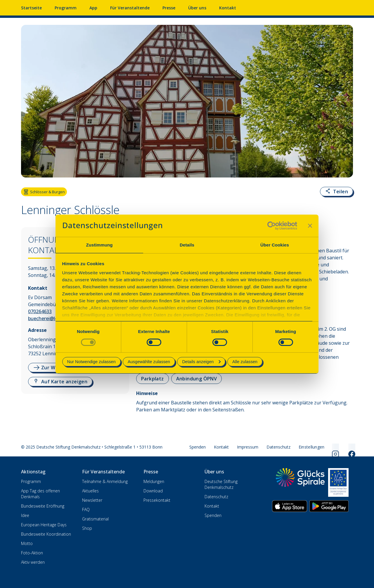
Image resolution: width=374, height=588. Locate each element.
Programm (66, 8)
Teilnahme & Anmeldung (105, 481)
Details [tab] (187, 245)
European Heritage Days (44, 525)
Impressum (248, 447)
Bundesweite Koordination (46, 534)
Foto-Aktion (32, 553)
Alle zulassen (245, 362)
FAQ (86, 509)
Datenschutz (278, 447)
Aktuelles (90, 491)
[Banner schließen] (310, 226)
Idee (25, 515)
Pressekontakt (157, 500)
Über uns (197, 8)
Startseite (31, 8)
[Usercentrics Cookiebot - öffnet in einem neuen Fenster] (272, 226)
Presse (169, 8)
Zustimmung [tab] (99, 245)
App (93, 8)
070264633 (40, 311)
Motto (27, 543)
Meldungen (154, 481)
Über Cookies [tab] (275, 245)
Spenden (198, 447)
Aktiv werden (33, 562)
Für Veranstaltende (130, 8)
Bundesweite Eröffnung (43, 506)
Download (153, 491)
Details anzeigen (201, 362)
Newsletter (92, 500)
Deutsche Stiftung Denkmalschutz (221, 484)
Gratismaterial (95, 519)
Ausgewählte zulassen (149, 362)
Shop (87, 528)
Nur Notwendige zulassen (91, 362)
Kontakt (228, 8)
